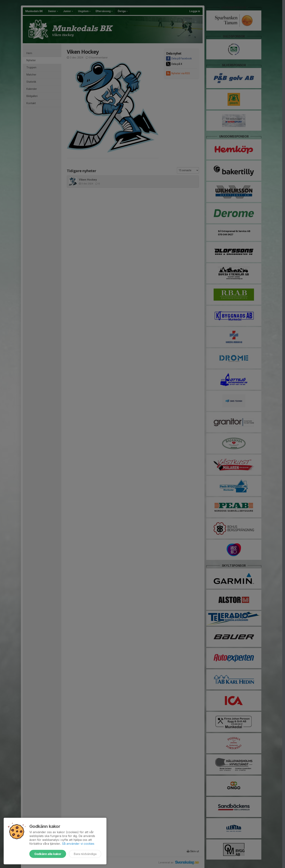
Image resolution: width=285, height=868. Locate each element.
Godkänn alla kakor (48, 854)
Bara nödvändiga (85, 854)
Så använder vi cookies (78, 844)
